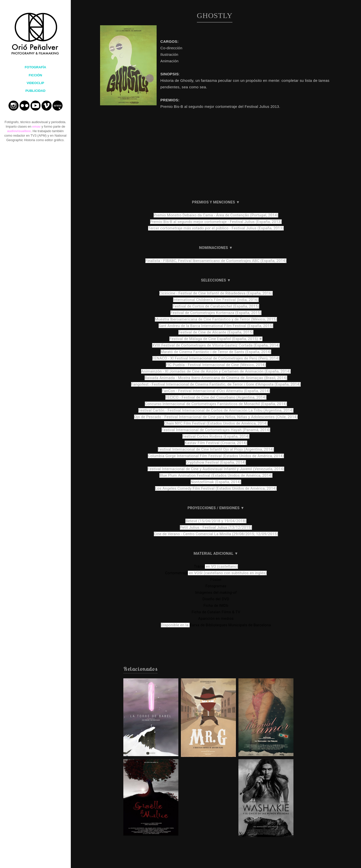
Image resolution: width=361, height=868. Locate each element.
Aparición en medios (216, 619)
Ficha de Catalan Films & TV (216, 612)
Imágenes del (216, 593)
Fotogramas (216, 586)
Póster (216, 580)
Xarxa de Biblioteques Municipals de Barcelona (230, 625)
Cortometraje (176, 573)
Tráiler (199, 566)
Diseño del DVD (216, 599)
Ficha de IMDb (216, 606)
